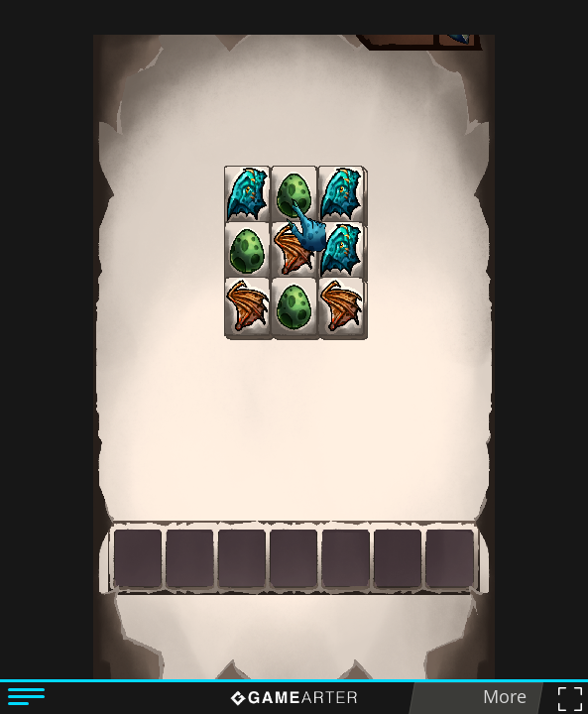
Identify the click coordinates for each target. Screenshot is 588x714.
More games (499, 699)
